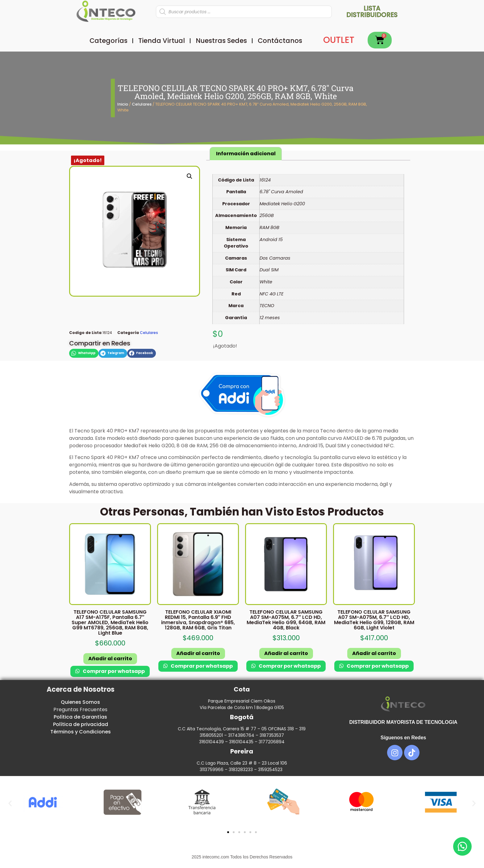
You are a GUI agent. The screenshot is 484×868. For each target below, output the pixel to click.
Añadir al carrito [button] (110, 659)
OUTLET (339, 40)
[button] (190, 176)
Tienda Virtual (162, 41)
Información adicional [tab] (246, 154)
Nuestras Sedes (221, 41)
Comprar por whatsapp (113, 671)
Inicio (123, 104)
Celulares (142, 104)
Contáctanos (280, 41)
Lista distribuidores (372, 11)
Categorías (108, 41)
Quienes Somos (80, 702)
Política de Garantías (80, 717)
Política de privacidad (81, 724)
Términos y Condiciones (81, 732)
